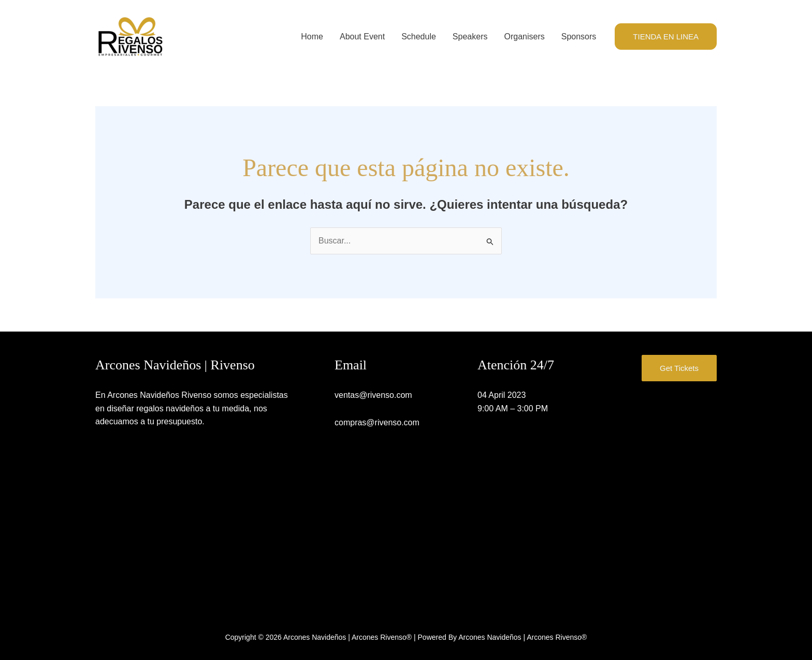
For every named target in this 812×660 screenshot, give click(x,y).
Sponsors (579, 37)
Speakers (470, 37)
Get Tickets (679, 368)
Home (312, 37)
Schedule (419, 37)
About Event (362, 37)
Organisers (524, 37)
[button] (666, 37)
